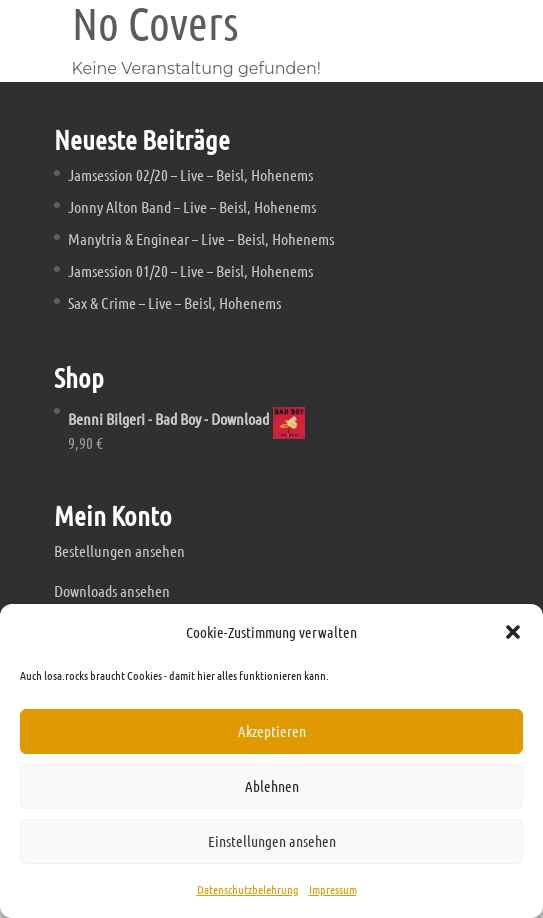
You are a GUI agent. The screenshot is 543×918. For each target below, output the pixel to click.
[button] (513, 632)
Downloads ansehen (112, 590)
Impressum (333, 889)
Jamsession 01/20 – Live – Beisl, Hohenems (190, 270)
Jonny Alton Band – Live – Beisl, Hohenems (192, 206)
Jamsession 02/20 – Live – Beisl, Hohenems (190, 174)
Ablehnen (272, 786)
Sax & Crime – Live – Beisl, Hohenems (174, 302)
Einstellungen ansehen (272, 841)
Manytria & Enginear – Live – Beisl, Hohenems (201, 238)
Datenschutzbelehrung (248, 889)
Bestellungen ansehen (119, 550)
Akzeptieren (272, 731)
